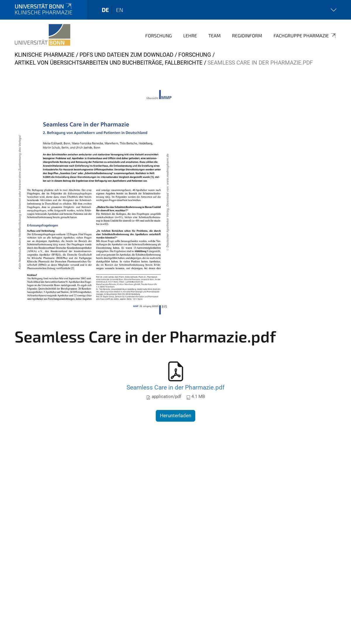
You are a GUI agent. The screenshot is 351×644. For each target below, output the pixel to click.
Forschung (159, 36)
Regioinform (247, 36)
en (120, 10)
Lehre (190, 36)
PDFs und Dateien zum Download (126, 55)
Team (215, 36)
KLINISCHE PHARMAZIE (45, 55)
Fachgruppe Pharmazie (305, 36)
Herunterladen (175, 416)
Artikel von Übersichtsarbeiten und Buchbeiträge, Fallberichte (109, 63)
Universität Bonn (44, 6)
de (105, 10)
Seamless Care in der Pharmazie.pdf (175, 387)
